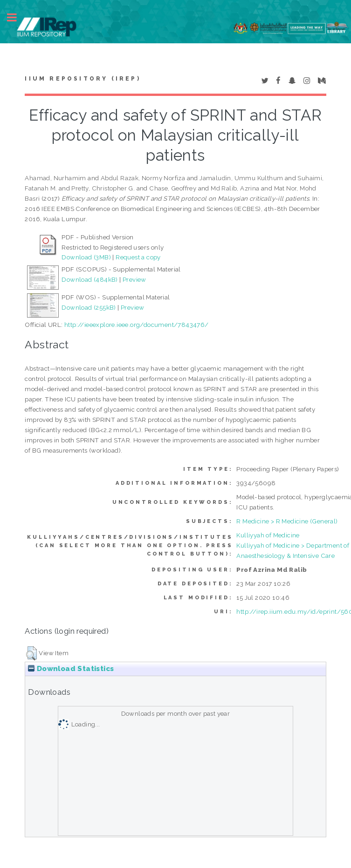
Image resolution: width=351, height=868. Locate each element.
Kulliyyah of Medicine (268, 535)
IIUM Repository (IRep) (83, 79)
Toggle (17, 17)
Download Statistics (71, 669)
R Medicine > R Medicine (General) (287, 521)
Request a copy (138, 257)
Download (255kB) (89, 307)
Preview (134, 279)
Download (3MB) (86, 257)
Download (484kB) (89, 279)
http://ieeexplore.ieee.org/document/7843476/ (137, 325)
